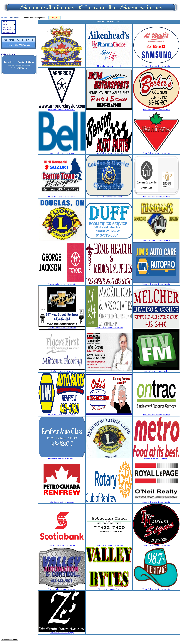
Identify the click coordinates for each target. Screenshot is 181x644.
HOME (4, 18)
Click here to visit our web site (109, 589)
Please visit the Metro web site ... (156, 458)
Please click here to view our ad (109, 66)
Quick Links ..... (15, 18)
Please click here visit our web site (62, 153)
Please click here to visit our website (62, 110)
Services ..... (7, 27)
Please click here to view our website (62, 589)
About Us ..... (7, 24)
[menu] (9, 27)
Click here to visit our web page (62, 371)
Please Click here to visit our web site (109, 153)
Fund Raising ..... (8, 30)
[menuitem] (9, 22)
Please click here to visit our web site (156, 66)
